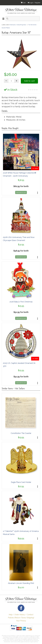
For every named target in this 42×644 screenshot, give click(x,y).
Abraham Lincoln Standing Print (21, 583)
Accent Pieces (6, 28)
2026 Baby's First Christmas (21, 302)
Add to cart (29, 81)
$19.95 (21, 437)
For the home (32, 25)
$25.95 (21, 306)
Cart (23, 3)
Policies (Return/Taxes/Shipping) (21, 618)
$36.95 (21, 180)
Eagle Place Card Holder (21, 482)
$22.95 (21, 486)
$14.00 (21, 587)
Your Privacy (21, 621)
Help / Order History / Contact (21, 615)
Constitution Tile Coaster (21, 433)
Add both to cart (21, 192)
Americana (12, 25)
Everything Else (21, 25)
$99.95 (21, 538)
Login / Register (34, 3)
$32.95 (21, 245)
